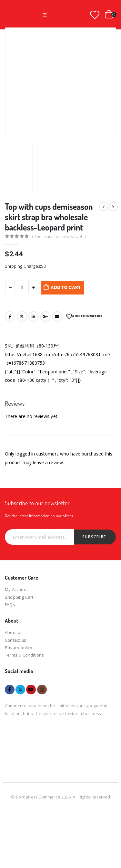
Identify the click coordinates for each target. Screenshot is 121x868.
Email (57, 316)
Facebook (10, 316)
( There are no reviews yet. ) (59, 236)
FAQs (10, 605)
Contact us (15, 640)
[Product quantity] (22, 287)
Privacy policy (19, 648)
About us (14, 632)
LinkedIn (34, 316)
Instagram (42, 690)
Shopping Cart (19, 597)
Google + (45, 316)
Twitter (22, 316)
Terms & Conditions (25, 655)
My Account (16, 589)
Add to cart (66, 288)
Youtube (31, 690)
